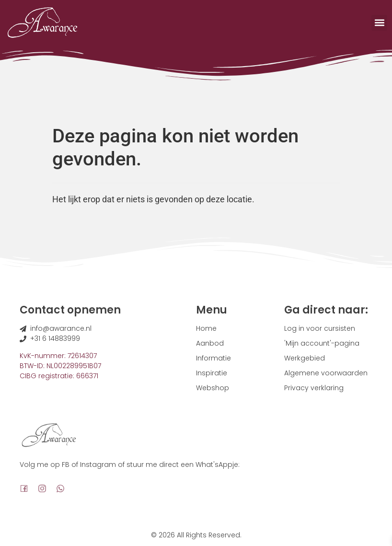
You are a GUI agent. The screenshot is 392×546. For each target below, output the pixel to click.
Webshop (213, 388)
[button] (379, 23)
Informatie (213, 358)
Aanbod (210, 343)
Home (206, 328)
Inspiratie (212, 373)
